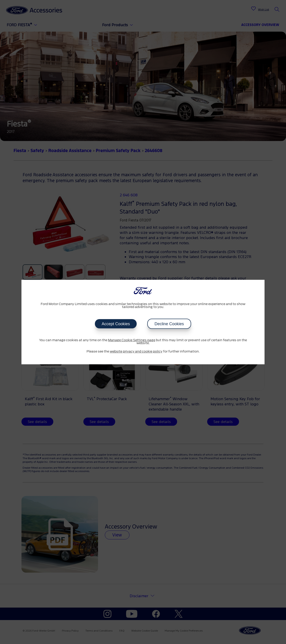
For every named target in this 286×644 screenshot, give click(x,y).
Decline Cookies (169, 324)
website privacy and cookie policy (136, 352)
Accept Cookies (116, 324)
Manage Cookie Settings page (132, 340)
